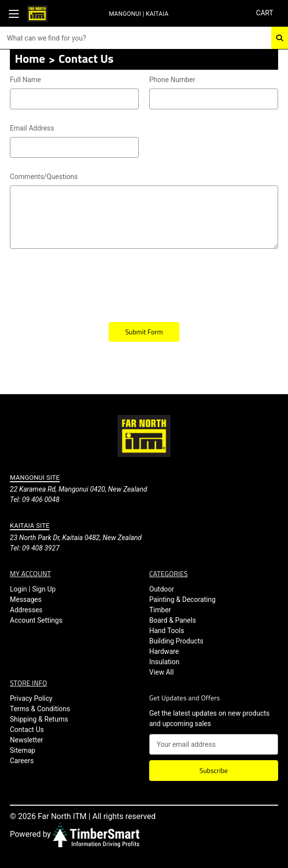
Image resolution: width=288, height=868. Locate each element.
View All (162, 672)
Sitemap (22, 750)
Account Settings (36, 620)
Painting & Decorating (182, 599)
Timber (160, 610)
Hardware (164, 651)
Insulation (164, 662)
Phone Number (172, 80)
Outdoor (162, 589)
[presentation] (85, 282)
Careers (22, 761)
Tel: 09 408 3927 (35, 548)
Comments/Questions (144, 177)
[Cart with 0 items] (264, 13)
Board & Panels (173, 620)
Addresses (26, 610)
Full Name (25, 80)
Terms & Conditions (40, 709)
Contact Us (27, 730)
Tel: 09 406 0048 (35, 500)
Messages (26, 599)
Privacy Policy (31, 698)
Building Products (176, 641)
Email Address (74, 129)
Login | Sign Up (33, 589)
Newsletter (26, 740)
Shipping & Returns (39, 719)
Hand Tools (167, 631)
